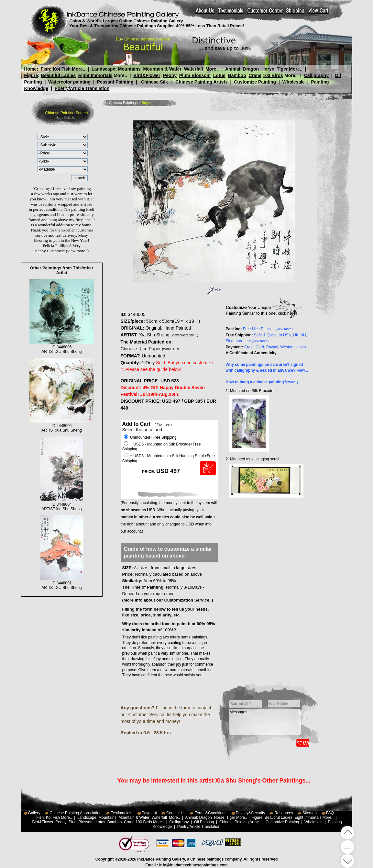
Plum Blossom (195, 75)
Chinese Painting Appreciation (76, 813)
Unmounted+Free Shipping (150, 437)
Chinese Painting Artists (201, 82)
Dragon (251, 69)
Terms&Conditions (210, 813)
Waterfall (194, 69)
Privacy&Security (251, 813)
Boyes (147, 103)
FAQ (330, 813)
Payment (149, 813)
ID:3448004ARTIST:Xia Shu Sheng (62, 504)
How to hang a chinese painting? (262, 382)
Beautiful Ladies (58, 75)
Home (31, 69)
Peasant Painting (115, 82)
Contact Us (176, 813)
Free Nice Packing (268, 329)
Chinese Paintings (123, 103)
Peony (170, 75)
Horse (268, 69)
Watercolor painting (69, 82)
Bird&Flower (147, 75)
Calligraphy (316, 75)
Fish (45, 69)
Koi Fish (62, 69)
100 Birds (273, 75)
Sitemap (310, 813)
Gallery (34, 813)
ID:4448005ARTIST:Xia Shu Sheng (62, 426)
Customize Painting (255, 82)
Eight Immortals (95, 75)
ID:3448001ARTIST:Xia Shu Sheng (62, 583)
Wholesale (294, 82)
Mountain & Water (162, 69)
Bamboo (237, 75)
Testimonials (122, 813)
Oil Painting (204, 822)
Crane (255, 75)
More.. (78, 69)
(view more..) (77, 251)
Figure (31, 75)
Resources (284, 813)
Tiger (282, 69)
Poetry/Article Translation (82, 88)
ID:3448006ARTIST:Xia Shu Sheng (61, 347)
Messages (265, 722)
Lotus (219, 75)
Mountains (129, 69)
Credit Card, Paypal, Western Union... (277, 347)
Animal (232, 69)
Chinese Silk (154, 82)
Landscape (103, 69)
